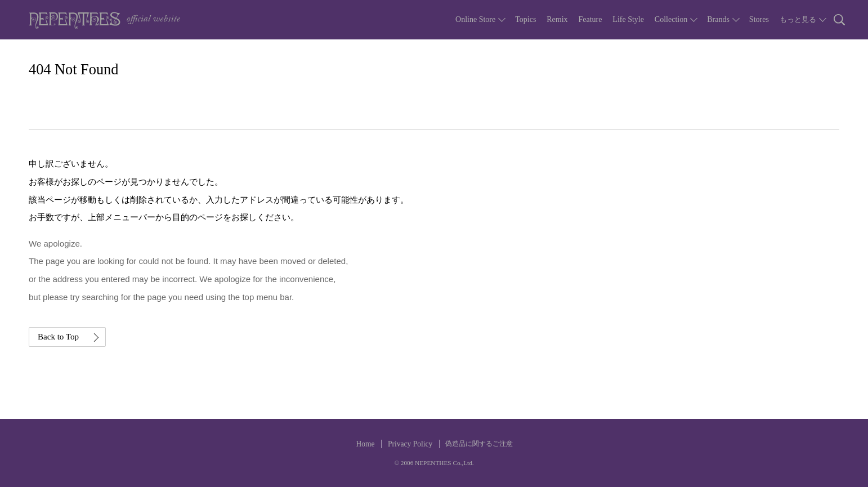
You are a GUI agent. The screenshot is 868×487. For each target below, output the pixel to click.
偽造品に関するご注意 (479, 444)
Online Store (475, 19)
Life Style (628, 19)
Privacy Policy (410, 444)
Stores (759, 19)
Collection (671, 19)
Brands (718, 19)
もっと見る (798, 19)
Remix (557, 19)
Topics (525, 19)
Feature (590, 19)
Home (365, 444)
